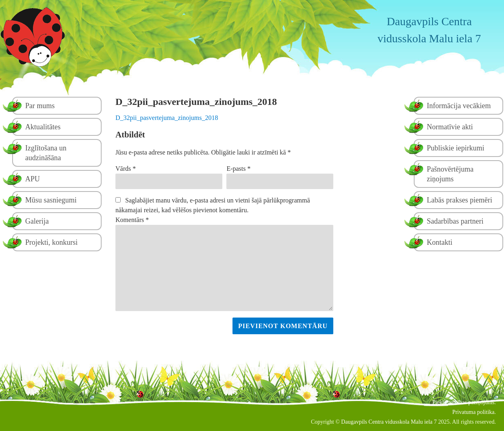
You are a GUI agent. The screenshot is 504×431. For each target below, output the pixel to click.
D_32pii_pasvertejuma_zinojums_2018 (167, 118)
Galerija (37, 221)
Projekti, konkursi (51, 242)
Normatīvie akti (450, 127)
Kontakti (440, 242)
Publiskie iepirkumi (456, 148)
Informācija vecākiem (459, 106)
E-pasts (238, 169)
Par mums (40, 106)
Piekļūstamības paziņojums (464, 402)
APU (33, 179)
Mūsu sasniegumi (51, 200)
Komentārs (132, 220)
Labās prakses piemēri (459, 200)
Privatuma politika (474, 412)
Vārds (126, 169)
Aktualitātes (43, 127)
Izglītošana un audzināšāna (46, 153)
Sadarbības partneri (455, 221)
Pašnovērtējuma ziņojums (450, 174)
